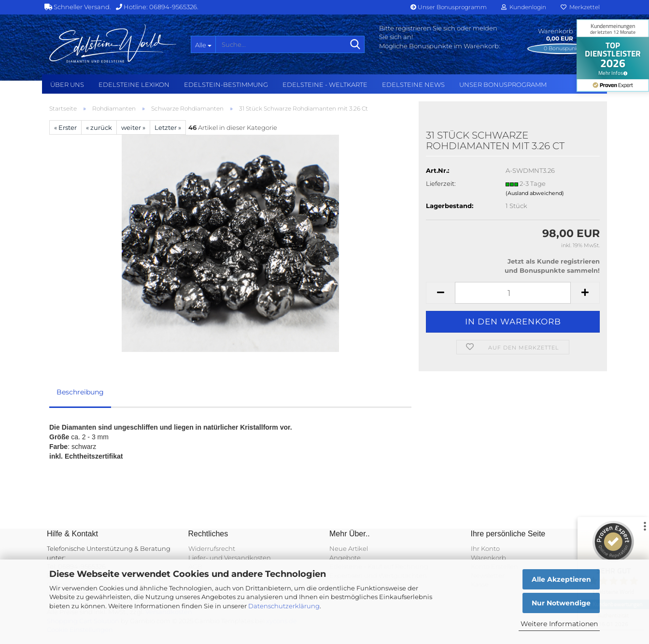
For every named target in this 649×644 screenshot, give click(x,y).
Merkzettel (580, 7)
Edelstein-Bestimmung (226, 84)
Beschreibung (80, 392)
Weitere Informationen (559, 624)
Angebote (345, 558)
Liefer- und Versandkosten (230, 558)
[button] (440, 293)
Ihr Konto (485, 548)
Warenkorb (488, 558)
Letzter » (168, 127)
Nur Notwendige (561, 603)
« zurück (99, 127)
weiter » (133, 127)
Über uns (67, 84)
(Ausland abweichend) (535, 193)
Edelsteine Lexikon (134, 84)
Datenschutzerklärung (284, 606)
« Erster (65, 127)
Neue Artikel (349, 548)
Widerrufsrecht (212, 548)
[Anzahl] (513, 293)
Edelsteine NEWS (413, 84)
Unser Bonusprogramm (449, 7)
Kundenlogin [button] (524, 7)
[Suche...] (203, 44)
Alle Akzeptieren (561, 579)
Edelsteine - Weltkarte (325, 84)
